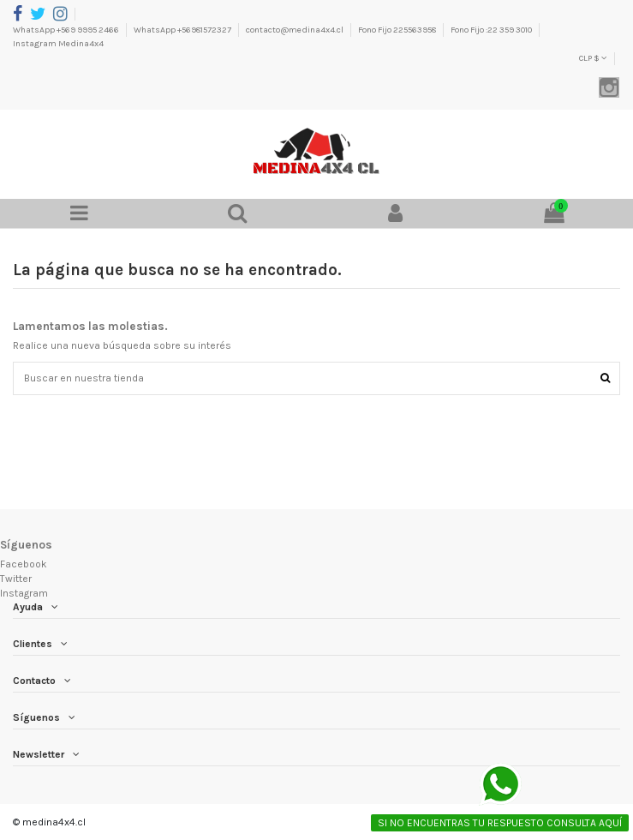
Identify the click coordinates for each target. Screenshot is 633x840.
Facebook (24, 564)
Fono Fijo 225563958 (398, 30)
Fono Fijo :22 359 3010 (492, 30)
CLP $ (593, 58)
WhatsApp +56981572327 (183, 30)
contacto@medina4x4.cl (296, 30)
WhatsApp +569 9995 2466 (67, 30)
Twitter (16, 579)
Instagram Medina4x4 (58, 44)
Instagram (24, 593)
